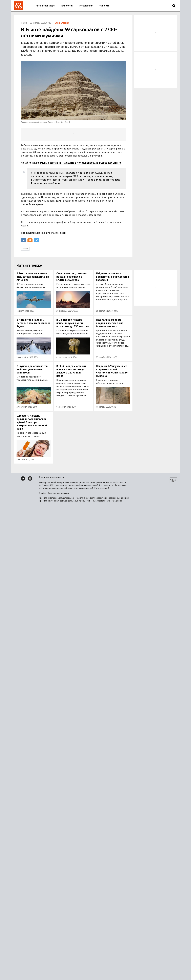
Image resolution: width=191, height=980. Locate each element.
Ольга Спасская (62, 23)
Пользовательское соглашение (107, 501)
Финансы (104, 6)
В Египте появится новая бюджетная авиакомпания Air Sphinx (33, 277)
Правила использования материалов (56, 498)
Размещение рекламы (59, 493)
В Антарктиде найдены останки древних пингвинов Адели (34, 323)
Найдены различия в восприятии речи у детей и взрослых (112, 277)
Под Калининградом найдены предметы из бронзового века (110, 323)
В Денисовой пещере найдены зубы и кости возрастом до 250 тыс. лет (73, 323)
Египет (25, 249)
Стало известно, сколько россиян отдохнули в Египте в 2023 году (71, 277)
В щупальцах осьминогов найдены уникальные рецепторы (32, 369)
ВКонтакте (52, 233)
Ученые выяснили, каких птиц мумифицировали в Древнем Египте (80, 163)
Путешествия (86, 6)
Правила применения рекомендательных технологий (64, 501)
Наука (24, 23)
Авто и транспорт (45, 6)
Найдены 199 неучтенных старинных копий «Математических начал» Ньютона (112, 371)
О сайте (42, 493)
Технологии (67, 6)
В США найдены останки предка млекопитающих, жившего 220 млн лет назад (71, 371)
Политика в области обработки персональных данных (102, 498)
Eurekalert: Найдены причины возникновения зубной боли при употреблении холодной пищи (32, 422)
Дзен (63, 233)
